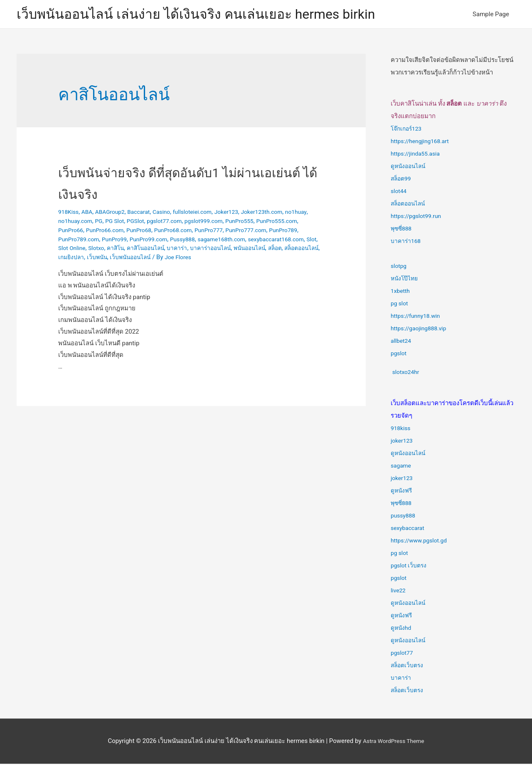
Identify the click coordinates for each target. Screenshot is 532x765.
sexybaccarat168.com (144, 250)
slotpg (399, 267)
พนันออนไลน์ (140, 259)
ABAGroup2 (114, 213)
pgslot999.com (243, 223)
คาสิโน (253, 250)
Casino (170, 213)
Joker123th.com (280, 213)
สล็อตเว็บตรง (408, 667)
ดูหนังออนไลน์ (410, 168)
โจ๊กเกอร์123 (408, 130)
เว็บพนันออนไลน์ (298, 259)
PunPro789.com (162, 240)
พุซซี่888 (402, 230)
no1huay (70, 223)
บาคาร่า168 (407, 243)
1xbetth (401, 292)
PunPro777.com (81, 240)
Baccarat (146, 213)
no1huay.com (103, 223)
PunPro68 (194, 232)
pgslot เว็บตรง (410, 567)
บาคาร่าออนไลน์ (97, 259)
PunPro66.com (156, 232)
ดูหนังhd (402, 629)
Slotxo (232, 250)
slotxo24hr (407, 374)
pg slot (400, 305)
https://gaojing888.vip (421, 330)
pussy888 (404, 517)
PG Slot (146, 223)
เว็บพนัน (261, 259)
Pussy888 (275, 240)
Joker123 (241, 213)
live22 (399, 592)
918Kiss (69, 213)
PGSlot (168, 223)
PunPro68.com (231, 232)
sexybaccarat (409, 530)
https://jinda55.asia (417, 155)
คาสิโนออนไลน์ (286, 250)
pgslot (399, 355)
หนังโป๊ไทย (406, 280)
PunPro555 (281, 223)
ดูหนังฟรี (402, 492)
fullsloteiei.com (204, 213)
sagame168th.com (84, 250)
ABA (90, 213)
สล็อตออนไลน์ (198, 259)
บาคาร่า (401, 679)
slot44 (399, 193)
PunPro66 (120, 232)
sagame (402, 467)
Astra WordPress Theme (394, 742)
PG (128, 223)
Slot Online (206, 250)
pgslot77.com (199, 223)
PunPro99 (201, 240)
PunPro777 (270, 232)
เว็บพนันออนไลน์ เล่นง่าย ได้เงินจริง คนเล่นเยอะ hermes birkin (213, 15)
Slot (182, 250)
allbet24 (402, 342)
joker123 (403, 442)
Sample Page (491, 15)
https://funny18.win (418, 317)
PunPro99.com (238, 240)
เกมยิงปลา (233, 259)
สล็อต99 (402, 180)
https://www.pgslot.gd (421, 542)
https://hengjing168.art (422, 143)
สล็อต (168, 259)
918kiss (401, 430)
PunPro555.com (81, 232)
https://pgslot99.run (418, 218)
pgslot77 (403, 654)
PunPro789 (121, 240)
